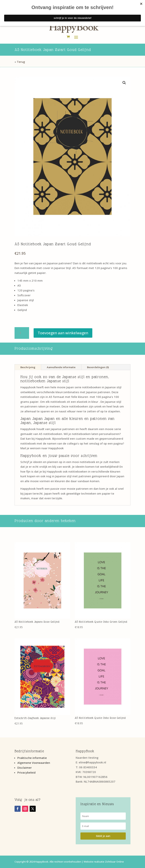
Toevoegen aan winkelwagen (63, 333)
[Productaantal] (22, 333)
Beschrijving (28, 367)
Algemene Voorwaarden (34, 763)
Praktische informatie (32, 758)
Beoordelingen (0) (98, 367)
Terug (21, 62)
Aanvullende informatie (61, 367)
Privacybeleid (26, 772)
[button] (124, 83)
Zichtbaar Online (114, 862)
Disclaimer (25, 768)
